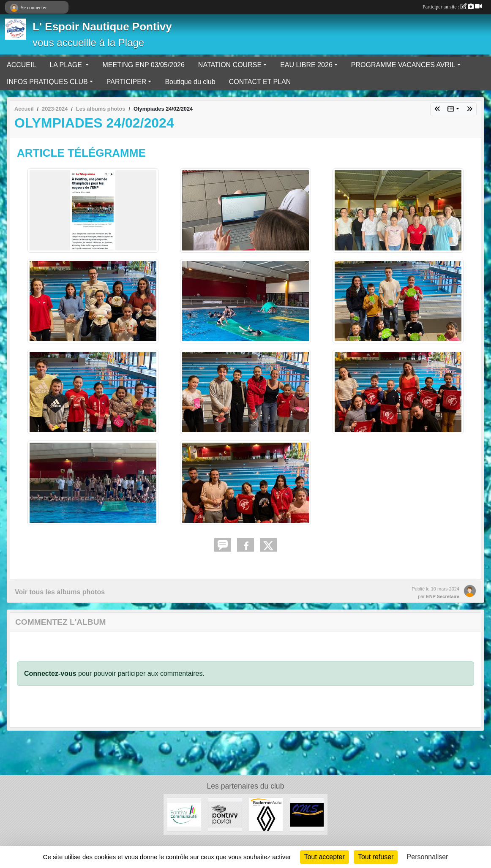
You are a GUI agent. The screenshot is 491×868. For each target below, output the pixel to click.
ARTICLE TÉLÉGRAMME (81, 153)
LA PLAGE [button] (67, 65)
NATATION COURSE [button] (230, 65)
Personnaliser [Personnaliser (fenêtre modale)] (428, 857)
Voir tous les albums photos (60, 592)
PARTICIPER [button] (127, 82)
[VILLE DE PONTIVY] (225, 814)
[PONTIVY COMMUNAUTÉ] (184, 814)
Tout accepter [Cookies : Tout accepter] (325, 857)
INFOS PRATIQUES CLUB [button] (47, 82)
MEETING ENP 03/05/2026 (143, 65)
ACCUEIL (21, 65)
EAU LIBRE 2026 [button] (306, 65)
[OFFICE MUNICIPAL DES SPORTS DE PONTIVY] (307, 814)
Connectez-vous (50, 673)
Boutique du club (190, 82)
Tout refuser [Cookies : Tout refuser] (376, 857)
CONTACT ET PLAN (260, 82)
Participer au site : (452, 7)
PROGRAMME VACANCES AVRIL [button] (403, 65)
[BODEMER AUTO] (266, 814)
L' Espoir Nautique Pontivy (102, 27)
